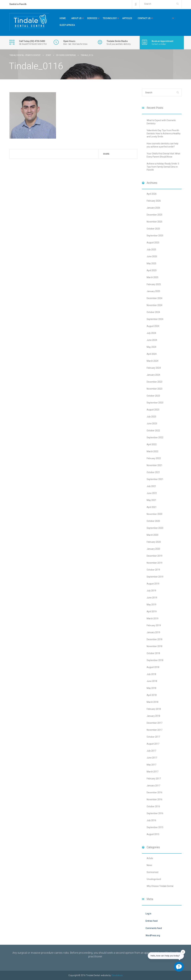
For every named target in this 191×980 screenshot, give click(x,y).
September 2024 (155, 319)
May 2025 (151, 263)
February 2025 (154, 284)
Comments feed (154, 928)
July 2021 (151, 486)
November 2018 (154, 646)
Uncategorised (154, 879)
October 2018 (153, 653)
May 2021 (151, 500)
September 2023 (155, 403)
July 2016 (151, 820)
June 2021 (152, 493)
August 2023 (153, 410)
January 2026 (153, 208)
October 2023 (153, 396)
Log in (148, 914)
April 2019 (152, 612)
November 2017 (154, 730)
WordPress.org (153, 935)
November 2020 (154, 514)
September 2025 (155, 236)
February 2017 (154, 779)
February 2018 (154, 709)
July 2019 (151, 591)
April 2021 (152, 507)
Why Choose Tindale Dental (160, 886)
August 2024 (153, 326)
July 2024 (151, 333)
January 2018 (153, 716)
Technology (110, 18)
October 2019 (153, 570)
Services (92, 18)
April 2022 (152, 444)
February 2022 (154, 458)
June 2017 (152, 758)
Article (150, 858)
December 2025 (154, 215)
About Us (76, 18)
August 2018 (153, 667)
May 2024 (151, 347)
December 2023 (154, 382)
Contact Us (144, 18)
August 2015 (153, 834)
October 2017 (153, 737)
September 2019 (155, 577)
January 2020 (153, 549)
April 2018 (152, 695)
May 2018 (151, 688)
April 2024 (152, 354)
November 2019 (154, 563)
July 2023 (151, 417)
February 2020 (154, 542)
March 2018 (152, 702)
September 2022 (155, 437)
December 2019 (154, 556)
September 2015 (155, 827)
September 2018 (155, 660)
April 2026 (152, 194)
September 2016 (155, 813)
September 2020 (155, 528)
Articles (127, 18)
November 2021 (154, 465)
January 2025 (153, 291)
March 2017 (152, 772)
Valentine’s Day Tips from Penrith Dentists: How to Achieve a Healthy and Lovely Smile (164, 134)
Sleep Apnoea (67, 25)
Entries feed (152, 921)
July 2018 (151, 674)
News (149, 865)
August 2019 (153, 584)
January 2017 (153, 786)
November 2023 (154, 389)
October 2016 (153, 806)
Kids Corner (164, 18)
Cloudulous (117, 975)
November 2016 (154, 799)
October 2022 (153, 431)
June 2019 (152, 598)
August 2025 (153, 243)
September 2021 (155, 479)
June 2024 (152, 340)
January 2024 (153, 375)
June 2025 (152, 256)
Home (63, 18)
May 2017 (151, 765)
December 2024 (154, 298)
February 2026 (154, 201)
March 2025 (152, 277)
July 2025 (151, 250)
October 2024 (153, 312)
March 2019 (152, 618)
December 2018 (154, 639)
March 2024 (152, 361)
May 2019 (151, 605)
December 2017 (154, 723)
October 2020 (153, 521)
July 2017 (151, 751)
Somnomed (152, 872)
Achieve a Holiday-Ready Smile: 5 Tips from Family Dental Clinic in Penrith (163, 167)
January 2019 (153, 632)
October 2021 (153, 472)
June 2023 (152, 424)
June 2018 (152, 681)
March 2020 (152, 535)
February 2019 (154, 625)
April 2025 (152, 270)
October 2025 (153, 229)
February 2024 (154, 368)
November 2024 (154, 305)
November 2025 (154, 222)
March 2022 (152, 451)
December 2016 (154, 793)
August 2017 (153, 744)
